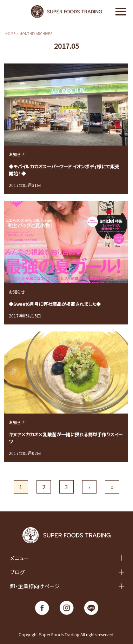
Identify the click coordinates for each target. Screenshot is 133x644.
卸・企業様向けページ (35, 586)
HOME (10, 34)
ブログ (17, 572)
